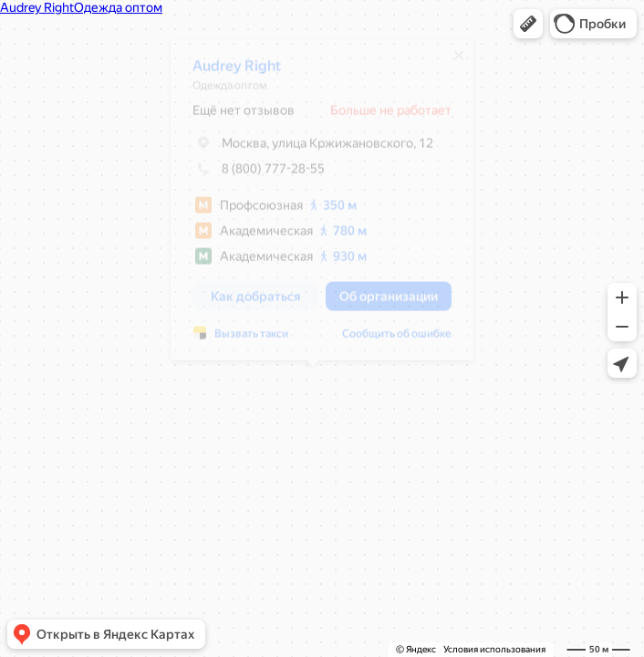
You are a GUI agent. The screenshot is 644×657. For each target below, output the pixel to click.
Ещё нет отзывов (234, 117)
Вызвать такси (242, 340)
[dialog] (313, 206)
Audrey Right (228, 73)
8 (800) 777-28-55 (249, 175)
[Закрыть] (450, 62)
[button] (528, 24)
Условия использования (494, 649)
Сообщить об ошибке (388, 340)
